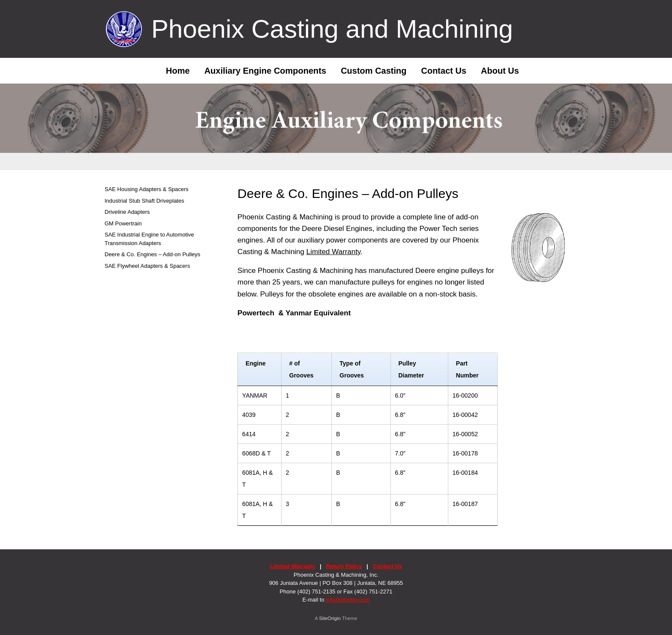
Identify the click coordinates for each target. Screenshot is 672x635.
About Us (500, 71)
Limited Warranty (334, 252)
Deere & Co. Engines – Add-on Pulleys (152, 254)
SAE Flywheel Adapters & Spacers (147, 266)
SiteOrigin (330, 618)
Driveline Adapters (127, 212)
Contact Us (444, 71)
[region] (336, 127)
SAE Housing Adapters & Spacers (147, 189)
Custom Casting (373, 71)
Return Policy (344, 566)
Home (171, 71)
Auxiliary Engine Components (265, 71)
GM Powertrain (123, 223)
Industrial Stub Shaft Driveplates (144, 201)
